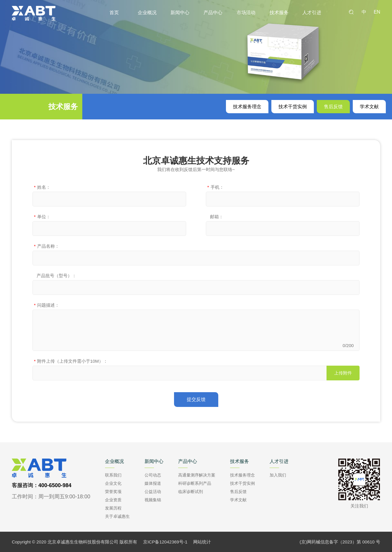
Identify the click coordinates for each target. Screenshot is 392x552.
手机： (216, 187)
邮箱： (215, 217)
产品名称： (47, 246)
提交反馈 (196, 399)
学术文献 (369, 107)
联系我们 (113, 475)
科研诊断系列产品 (195, 483)
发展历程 (113, 508)
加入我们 (278, 475)
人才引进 (312, 13)
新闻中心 (180, 13)
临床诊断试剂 (191, 492)
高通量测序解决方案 (197, 475)
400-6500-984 (55, 485)
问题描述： (47, 305)
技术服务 (279, 13)
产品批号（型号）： (55, 276)
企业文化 (113, 483)
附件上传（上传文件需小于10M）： (71, 361)
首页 (114, 13)
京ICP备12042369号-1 (165, 542)
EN (377, 12)
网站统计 (202, 542)
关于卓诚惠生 (117, 516)
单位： (42, 217)
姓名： (42, 187)
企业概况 (147, 13)
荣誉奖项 (113, 492)
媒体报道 (153, 483)
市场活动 (246, 13)
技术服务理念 (247, 107)
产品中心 (213, 13)
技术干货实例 (293, 107)
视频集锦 (153, 500)
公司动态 (153, 475)
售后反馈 (333, 107)
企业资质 (113, 500)
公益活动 (153, 492)
